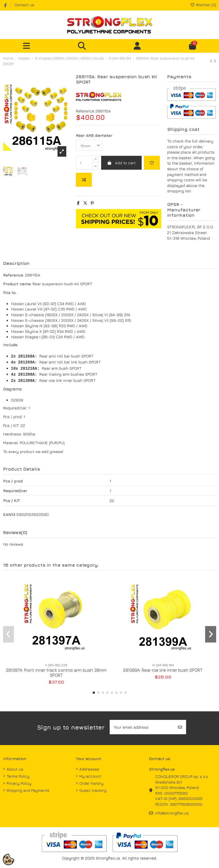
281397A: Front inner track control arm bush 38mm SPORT (56, 673)
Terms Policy (18, 776)
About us (15, 769)
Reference (85, 111)
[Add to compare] (84, 180)
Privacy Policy (19, 783)
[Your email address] (142, 727)
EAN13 (9, 514)
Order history (91, 783)
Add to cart (122, 163)
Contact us (24, 5)
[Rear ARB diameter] (89, 145)
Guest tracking (93, 790)
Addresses (89, 769)
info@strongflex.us (172, 813)
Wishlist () (203, 5)
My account (90, 776)
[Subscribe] (180, 727)
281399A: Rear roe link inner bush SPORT (163, 670)
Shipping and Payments (28, 790)
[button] (94, 693)
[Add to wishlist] (152, 163)
